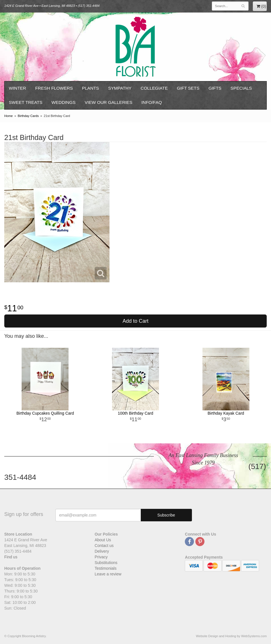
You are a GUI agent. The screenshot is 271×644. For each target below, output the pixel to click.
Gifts (215, 88)
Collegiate (154, 88)
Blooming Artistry (136, 47)
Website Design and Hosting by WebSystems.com (231, 636)
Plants (90, 88)
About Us (103, 540)
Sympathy (120, 88)
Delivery (102, 551)
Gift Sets (188, 88)
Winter (17, 88)
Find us (11, 557)
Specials (241, 88)
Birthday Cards (28, 116)
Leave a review (108, 574)
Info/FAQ (152, 102)
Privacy (101, 557)
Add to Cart (135, 321)
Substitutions (106, 563)
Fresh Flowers (54, 88)
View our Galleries (109, 102)
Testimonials (106, 568)
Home (9, 116)
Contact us (104, 546)
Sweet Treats (26, 102)
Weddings (64, 102)
